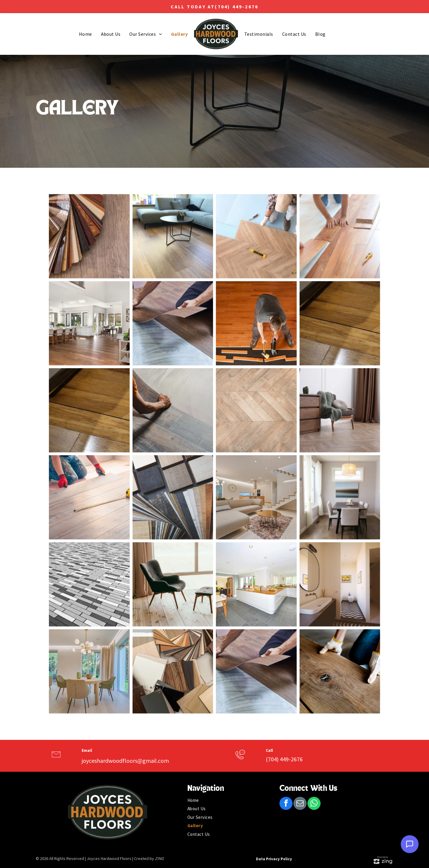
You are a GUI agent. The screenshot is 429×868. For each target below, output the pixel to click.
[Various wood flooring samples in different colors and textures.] (179, 490)
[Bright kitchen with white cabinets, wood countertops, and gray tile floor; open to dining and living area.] (250, 563)
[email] (300, 804)
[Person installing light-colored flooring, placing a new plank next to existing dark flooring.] (179, 417)
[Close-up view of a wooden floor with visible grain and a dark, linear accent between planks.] (320, 344)
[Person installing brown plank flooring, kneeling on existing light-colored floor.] (250, 636)
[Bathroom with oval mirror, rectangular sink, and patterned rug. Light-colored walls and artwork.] (320, 563)
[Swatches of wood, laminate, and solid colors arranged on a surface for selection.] (179, 636)
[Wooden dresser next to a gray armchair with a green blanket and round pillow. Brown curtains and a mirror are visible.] (320, 417)
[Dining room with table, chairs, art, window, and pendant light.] (320, 490)
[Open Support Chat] (410, 844)
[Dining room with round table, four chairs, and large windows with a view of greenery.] (109, 636)
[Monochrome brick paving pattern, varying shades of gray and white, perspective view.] (109, 563)
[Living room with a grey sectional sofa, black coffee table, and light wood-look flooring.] (179, 271)
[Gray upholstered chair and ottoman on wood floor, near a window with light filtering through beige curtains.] (179, 563)
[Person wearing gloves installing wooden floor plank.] (320, 636)
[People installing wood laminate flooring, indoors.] (320, 271)
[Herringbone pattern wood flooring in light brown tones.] (250, 417)
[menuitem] (86, 34)
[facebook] (286, 804)
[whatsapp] (314, 804)
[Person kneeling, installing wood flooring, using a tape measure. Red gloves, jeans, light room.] (109, 490)
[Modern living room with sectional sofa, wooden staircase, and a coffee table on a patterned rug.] (250, 490)
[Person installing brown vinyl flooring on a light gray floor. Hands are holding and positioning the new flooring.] (179, 344)
